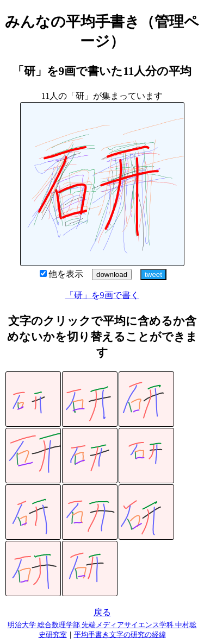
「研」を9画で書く (102, 295)
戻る (102, 612)
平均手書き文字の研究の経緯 (120, 634)
